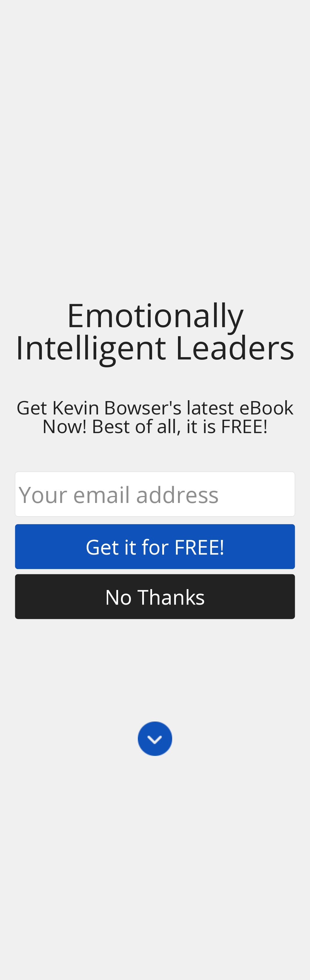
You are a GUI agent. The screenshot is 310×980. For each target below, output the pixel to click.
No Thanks (155, 596)
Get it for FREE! (155, 546)
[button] (155, 330)
